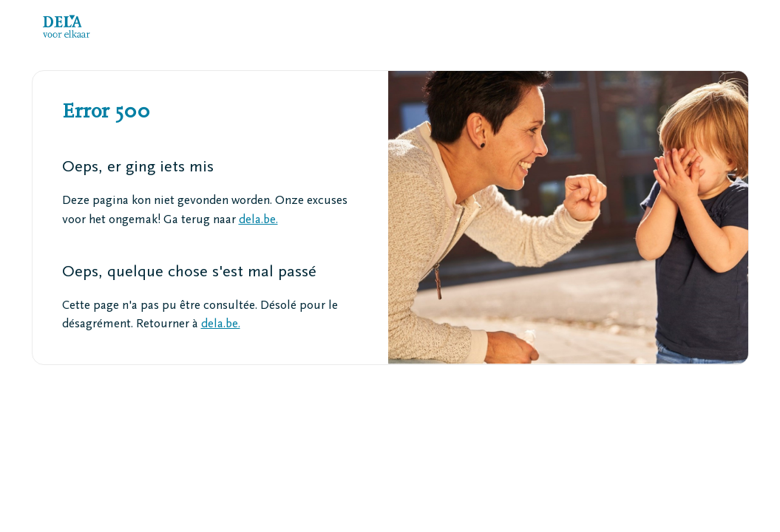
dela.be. (258, 221)
